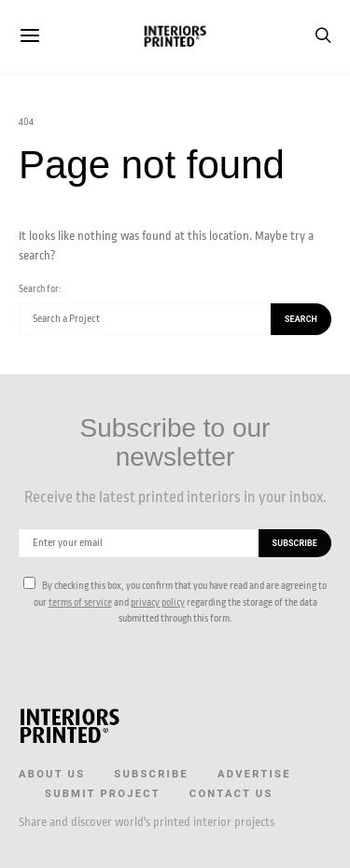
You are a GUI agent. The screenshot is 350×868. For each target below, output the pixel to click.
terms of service (80, 602)
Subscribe (151, 774)
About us (52, 774)
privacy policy (158, 602)
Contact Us (231, 794)
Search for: (40, 289)
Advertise (254, 774)
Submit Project (103, 794)
